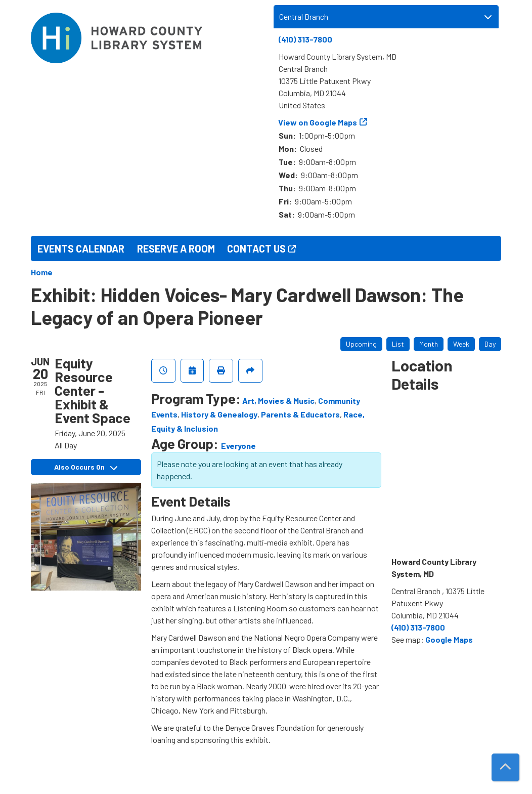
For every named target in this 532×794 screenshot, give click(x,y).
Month (429, 344)
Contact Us (256, 248)
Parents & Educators (300, 414)
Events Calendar (81, 248)
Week (461, 344)
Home (42, 272)
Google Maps (449, 639)
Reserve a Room (176, 248)
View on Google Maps (318, 122)
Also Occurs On (86, 467)
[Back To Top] (505, 767)
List (398, 344)
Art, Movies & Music (278, 401)
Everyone (238, 446)
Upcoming (361, 344)
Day (490, 344)
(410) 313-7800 (305, 39)
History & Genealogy (219, 414)
